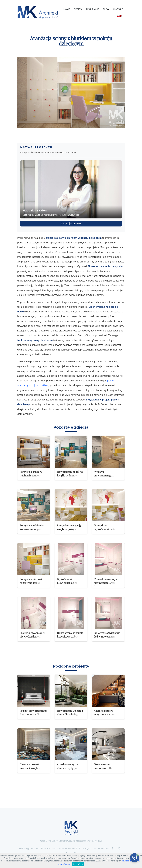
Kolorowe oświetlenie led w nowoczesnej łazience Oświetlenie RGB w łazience (107, 638)
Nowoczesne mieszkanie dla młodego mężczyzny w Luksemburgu (108, 770)
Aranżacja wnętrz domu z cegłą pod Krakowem (68, 768)
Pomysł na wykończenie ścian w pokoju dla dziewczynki (108, 529)
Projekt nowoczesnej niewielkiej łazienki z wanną (32, 636)
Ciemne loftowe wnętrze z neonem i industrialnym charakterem (106, 716)
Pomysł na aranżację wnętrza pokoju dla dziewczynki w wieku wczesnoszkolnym (70, 531)
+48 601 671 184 (67, 849)
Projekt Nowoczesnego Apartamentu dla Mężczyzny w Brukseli (33, 714)
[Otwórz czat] (135, 858)
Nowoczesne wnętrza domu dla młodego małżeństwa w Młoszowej (70, 716)
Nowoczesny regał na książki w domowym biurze (70, 475)
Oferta (78, 9)
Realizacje (93, 9)
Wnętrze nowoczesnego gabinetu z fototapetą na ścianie (107, 477)
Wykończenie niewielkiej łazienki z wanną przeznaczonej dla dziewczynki (70, 584)
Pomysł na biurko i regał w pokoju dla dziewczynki (31, 583)
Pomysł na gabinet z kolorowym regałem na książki (34, 529)
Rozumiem (78, 864)
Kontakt (118, 9)
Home (67, 9)
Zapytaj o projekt (71, 224)
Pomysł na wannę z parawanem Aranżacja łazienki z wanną (107, 583)
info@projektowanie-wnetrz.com (39, 849)
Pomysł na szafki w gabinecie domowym (32, 473)
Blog (106, 9)
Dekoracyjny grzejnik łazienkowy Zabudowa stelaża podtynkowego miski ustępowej (70, 638)
